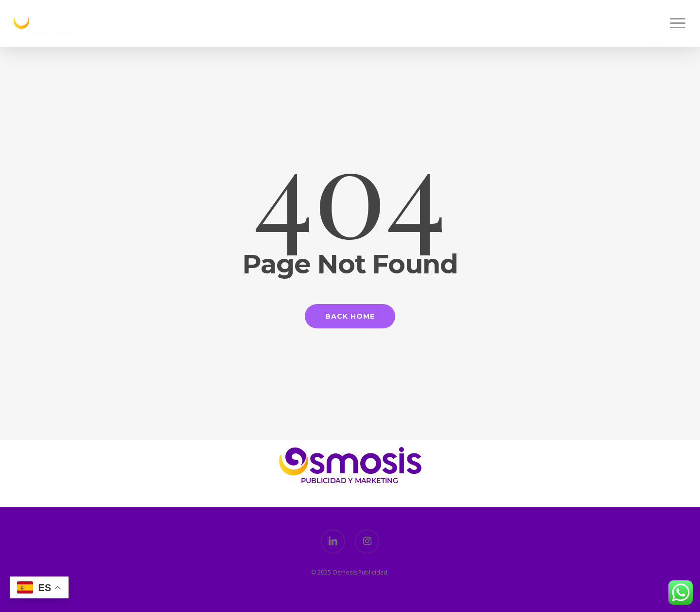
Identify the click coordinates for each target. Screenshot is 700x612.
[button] (678, 23)
